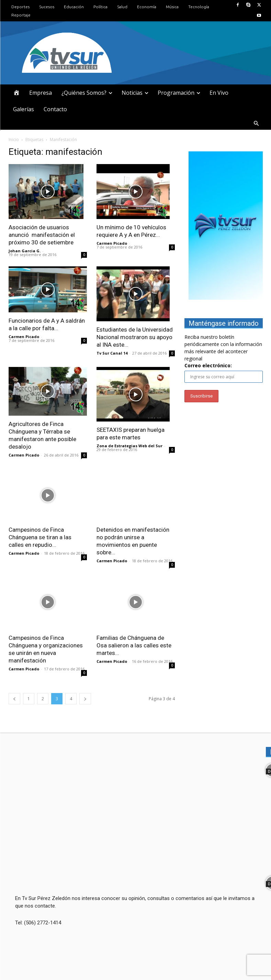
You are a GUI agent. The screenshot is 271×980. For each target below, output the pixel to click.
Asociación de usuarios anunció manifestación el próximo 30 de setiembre (42, 235)
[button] (256, 124)
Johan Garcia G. (25, 251)
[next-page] (85, 699)
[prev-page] (14, 699)
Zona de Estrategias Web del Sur (129, 446)
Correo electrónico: (208, 365)
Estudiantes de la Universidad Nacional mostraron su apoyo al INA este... (135, 337)
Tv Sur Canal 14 (112, 353)
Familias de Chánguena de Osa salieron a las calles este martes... (134, 645)
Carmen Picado (112, 243)
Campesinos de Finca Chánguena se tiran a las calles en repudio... (40, 537)
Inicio (14, 140)
